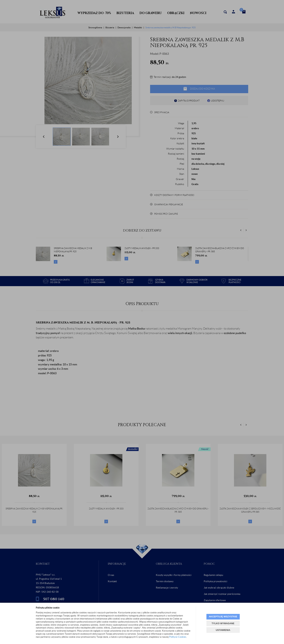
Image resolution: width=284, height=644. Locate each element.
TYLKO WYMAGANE (223, 623)
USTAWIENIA (223, 630)
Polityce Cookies (178, 637)
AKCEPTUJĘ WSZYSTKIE (223, 617)
